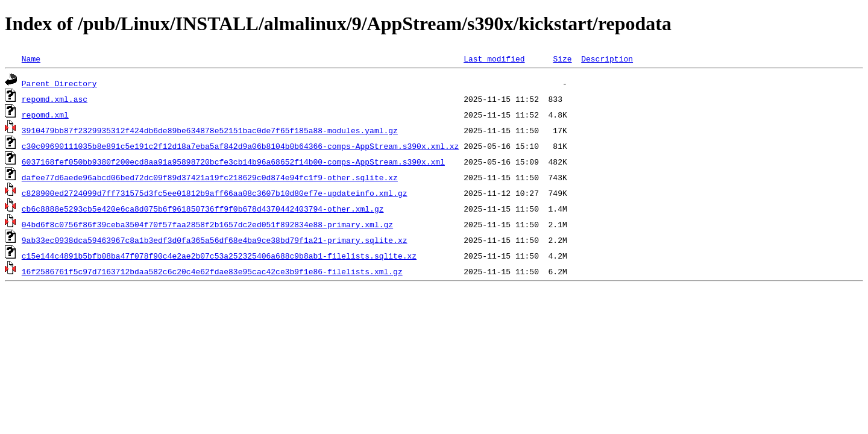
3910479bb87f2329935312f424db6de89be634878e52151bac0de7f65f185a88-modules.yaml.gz (210, 130)
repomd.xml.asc (55, 99)
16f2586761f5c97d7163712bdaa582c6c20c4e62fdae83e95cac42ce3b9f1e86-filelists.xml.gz (212, 271)
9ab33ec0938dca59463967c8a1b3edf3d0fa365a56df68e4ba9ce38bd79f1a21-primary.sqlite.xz (215, 240)
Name (31, 58)
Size (562, 58)
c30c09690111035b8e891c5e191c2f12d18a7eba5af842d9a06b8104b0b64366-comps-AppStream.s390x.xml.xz (240, 146)
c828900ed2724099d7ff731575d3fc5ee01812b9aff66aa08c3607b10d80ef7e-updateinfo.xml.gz (215, 193)
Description (607, 58)
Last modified (494, 58)
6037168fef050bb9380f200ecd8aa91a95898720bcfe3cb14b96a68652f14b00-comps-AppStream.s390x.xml (233, 162)
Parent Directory (59, 83)
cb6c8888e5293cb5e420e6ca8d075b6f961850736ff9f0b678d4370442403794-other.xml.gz (203, 209)
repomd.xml (45, 115)
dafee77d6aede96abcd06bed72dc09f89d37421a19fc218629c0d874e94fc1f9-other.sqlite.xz (210, 177)
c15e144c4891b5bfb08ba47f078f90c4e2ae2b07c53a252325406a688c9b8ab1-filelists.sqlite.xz (219, 256)
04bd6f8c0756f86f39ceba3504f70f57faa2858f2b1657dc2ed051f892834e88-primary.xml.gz (207, 224)
